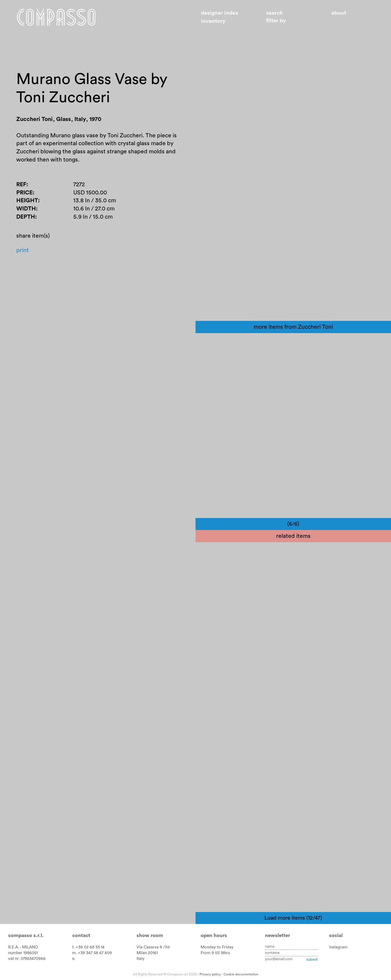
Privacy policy (210, 974)
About (339, 13)
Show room (150, 936)
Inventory (213, 21)
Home (56, 17)
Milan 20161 (147, 953)
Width (26, 209)
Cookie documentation (241, 974)
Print (23, 250)
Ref (21, 184)
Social (336, 936)
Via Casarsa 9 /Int (153, 947)
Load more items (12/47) (293, 918)
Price (24, 193)
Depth (26, 217)
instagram (338, 947)
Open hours (214, 936)
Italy (141, 959)
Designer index (220, 13)
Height (27, 201)
